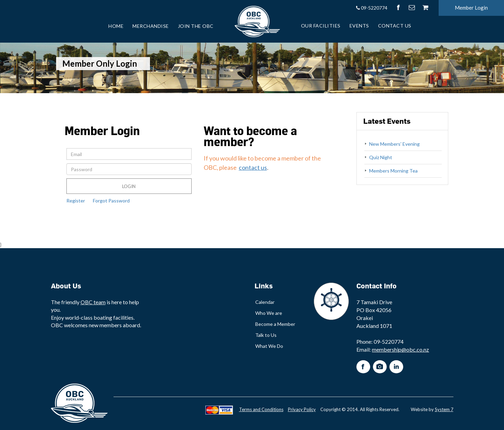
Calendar (265, 302)
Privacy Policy (302, 409)
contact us (253, 167)
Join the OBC (196, 26)
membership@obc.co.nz (400, 349)
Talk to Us (266, 335)
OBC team (93, 302)
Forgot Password (111, 201)
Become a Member (275, 324)
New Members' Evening (394, 144)
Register (76, 201)
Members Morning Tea (393, 171)
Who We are (269, 313)
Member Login (471, 8)
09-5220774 (371, 8)
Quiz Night (381, 157)
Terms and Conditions (261, 409)
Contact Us (395, 26)
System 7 (444, 409)
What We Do (269, 346)
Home (116, 26)
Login (129, 186)
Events (359, 26)
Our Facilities (321, 26)
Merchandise (151, 26)
